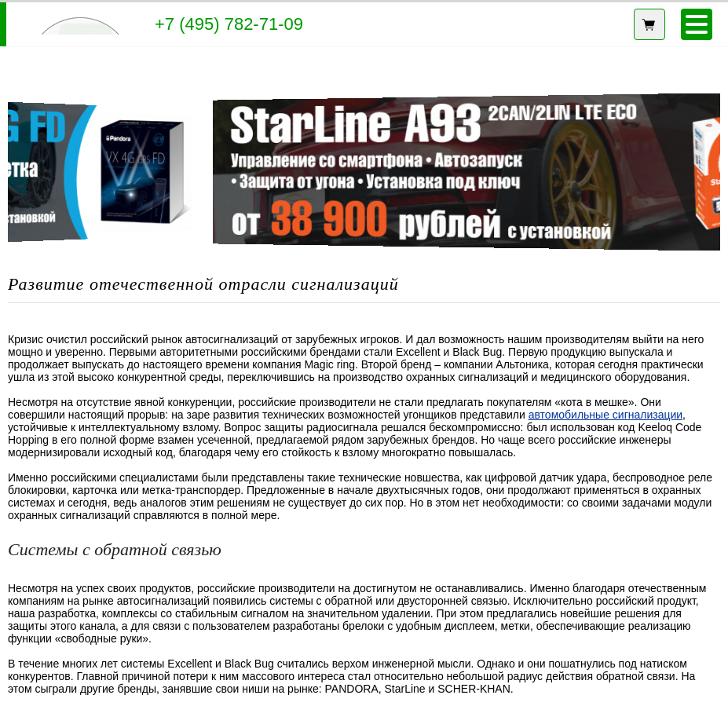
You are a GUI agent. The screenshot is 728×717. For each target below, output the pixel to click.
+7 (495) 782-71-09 (229, 24)
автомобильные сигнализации (605, 415)
